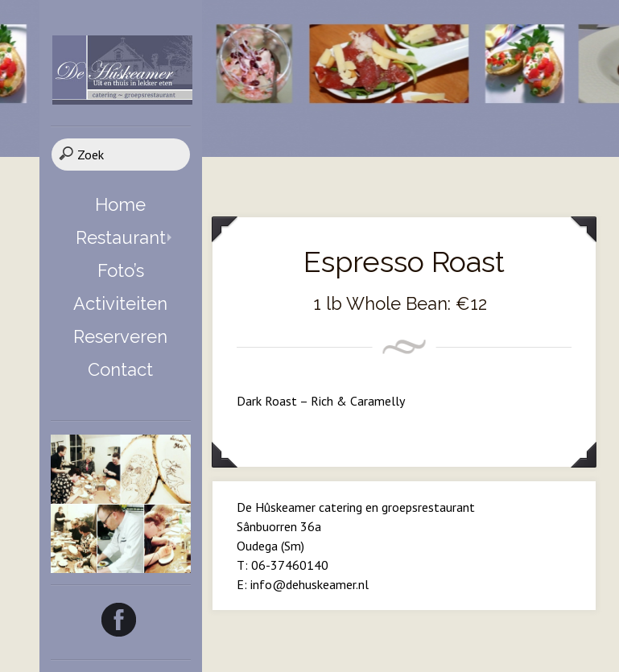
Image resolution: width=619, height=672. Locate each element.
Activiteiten (120, 303)
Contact (120, 369)
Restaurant (121, 237)
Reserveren (120, 336)
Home (120, 204)
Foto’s (121, 270)
